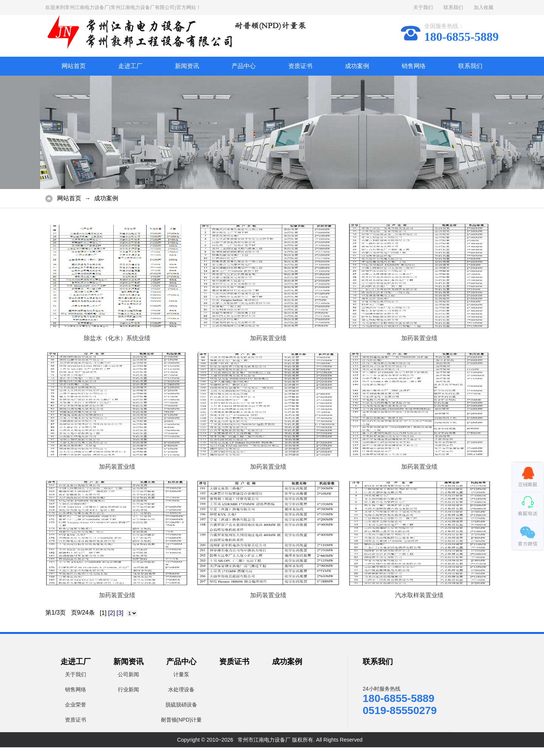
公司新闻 (128, 674)
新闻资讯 (187, 66)
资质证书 (300, 66)
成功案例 (357, 66)
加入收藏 (484, 7)
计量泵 (181, 674)
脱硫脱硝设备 (181, 705)
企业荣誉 (76, 705)
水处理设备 (181, 689)
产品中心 (244, 66)
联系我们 (453, 7)
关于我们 (423, 7)
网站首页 (74, 66)
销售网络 (414, 66)
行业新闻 (128, 689)
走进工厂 (130, 66)
